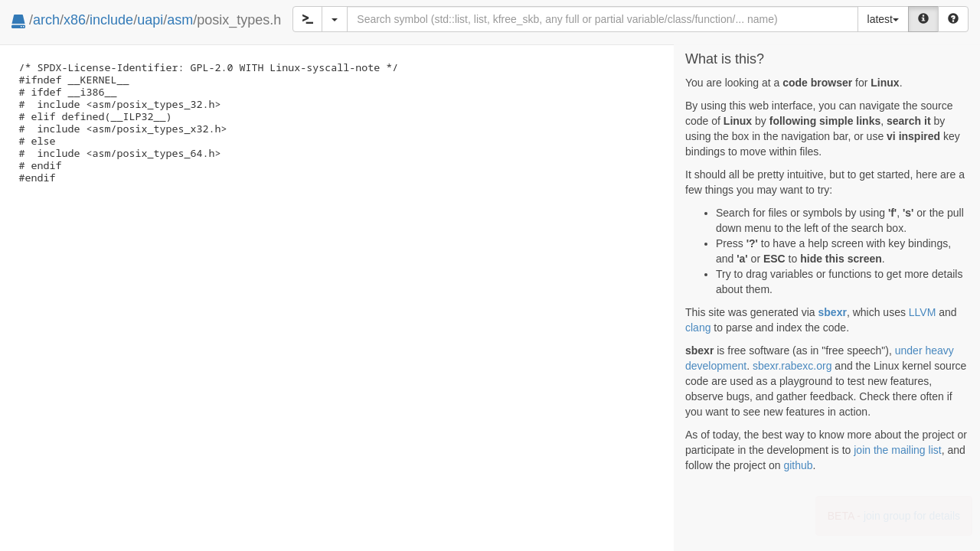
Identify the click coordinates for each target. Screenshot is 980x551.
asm (180, 20)
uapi (150, 20)
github (798, 465)
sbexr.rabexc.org (792, 366)
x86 (75, 20)
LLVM (923, 312)
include (111, 20)
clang (698, 328)
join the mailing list (897, 450)
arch (46, 20)
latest (883, 19)
